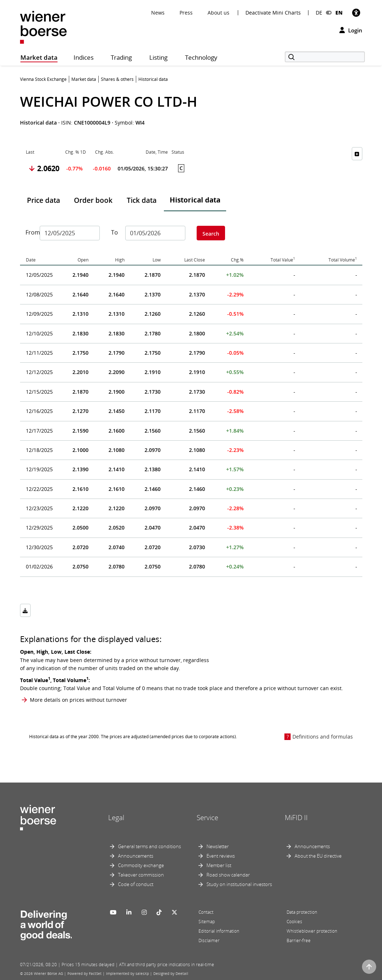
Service (207, 818)
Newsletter (218, 846)
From (30, 232)
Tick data (142, 200)
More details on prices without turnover (78, 700)
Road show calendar (228, 875)
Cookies (294, 922)
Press (186, 13)
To (115, 232)
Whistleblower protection (312, 931)
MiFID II (296, 818)
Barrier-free (299, 940)
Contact (206, 912)
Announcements (136, 856)
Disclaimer (209, 940)
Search (211, 234)
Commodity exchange (141, 865)
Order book (93, 200)
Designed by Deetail (171, 973)
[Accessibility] (356, 13)
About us (218, 13)
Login (351, 30)
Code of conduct (136, 884)
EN (339, 13)
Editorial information (219, 931)
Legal (116, 818)
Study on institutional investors (239, 884)
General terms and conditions (149, 846)
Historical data (195, 200)
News (158, 13)
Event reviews (221, 856)
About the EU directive (318, 856)
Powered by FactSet (84, 973)
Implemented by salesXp (127, 973)
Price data (44, 200)
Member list (219, 865)
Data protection (302, 912)
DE (319, 13)
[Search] (325, 57)
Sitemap (207, 922)
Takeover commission (141, 875)
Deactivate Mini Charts (273, 13)
